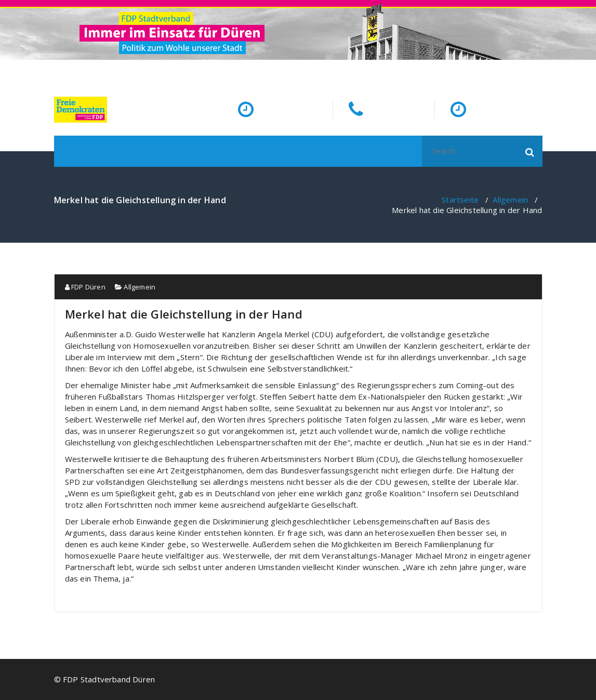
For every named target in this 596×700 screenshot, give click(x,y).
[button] (530, 151)
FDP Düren (85, 287)
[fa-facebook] (540, 70)
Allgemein (510, 200)
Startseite (460, 200)
